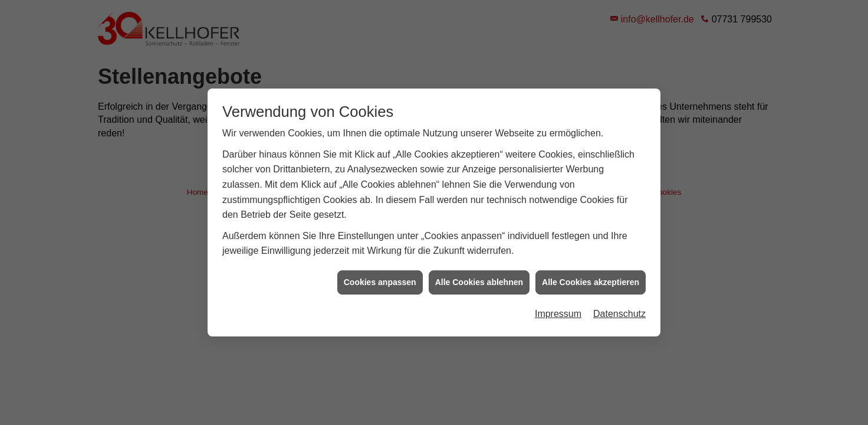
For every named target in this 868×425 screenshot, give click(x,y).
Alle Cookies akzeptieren (591, 282)
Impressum (558, 314)
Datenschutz (619, 314)
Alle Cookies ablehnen (479, 282)
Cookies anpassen (380, 282)
